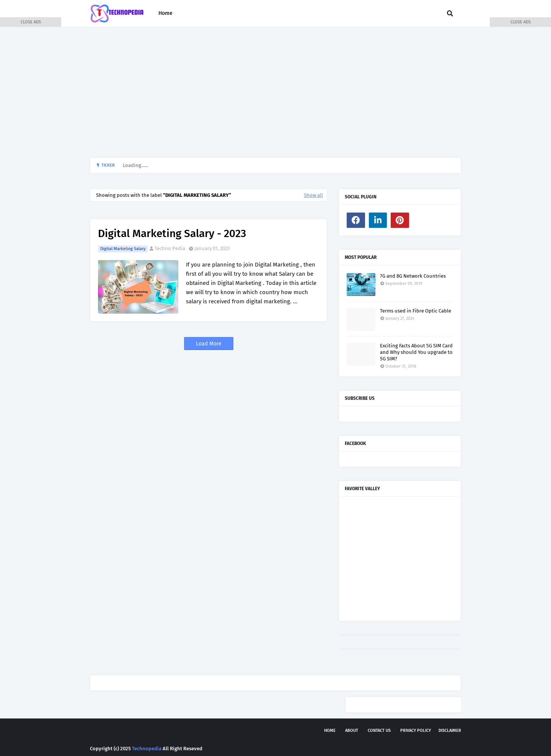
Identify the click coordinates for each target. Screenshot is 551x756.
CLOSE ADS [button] (31, 22)
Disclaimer (450, 731)
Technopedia (147, 749)
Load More (209, 344)
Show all (313, 195)
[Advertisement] (275, 92)
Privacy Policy (416, 731)
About (352, 731)
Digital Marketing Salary (123, 249)
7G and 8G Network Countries (413, 276)
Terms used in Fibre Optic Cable (416, 311)
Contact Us (379, 731)
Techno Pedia (170, 248)
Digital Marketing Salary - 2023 (172, 233)
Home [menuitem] (165, 13)
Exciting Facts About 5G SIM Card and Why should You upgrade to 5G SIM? (416, 352)
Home (330, 731)
